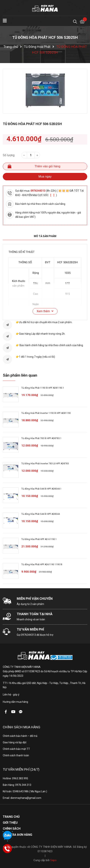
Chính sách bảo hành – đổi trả (20, 736)
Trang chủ (11, 817)
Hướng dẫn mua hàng (15, 702)
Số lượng (9, 155)
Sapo (53, 860)
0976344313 (38, 191)
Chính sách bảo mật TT (16, 749)
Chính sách (12, 829)
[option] (45, 91)
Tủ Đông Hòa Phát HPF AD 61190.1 (39, 539)
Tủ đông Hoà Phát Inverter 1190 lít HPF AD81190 (46, 413)
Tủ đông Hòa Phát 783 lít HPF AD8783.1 (41, 438)
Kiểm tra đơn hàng (17, 835)
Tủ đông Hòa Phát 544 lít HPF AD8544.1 (41, 489)
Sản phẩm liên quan (20, 375)
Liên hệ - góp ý (11, 695)
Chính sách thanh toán (16, 755)
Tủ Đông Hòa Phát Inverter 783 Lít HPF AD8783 (45, 464)
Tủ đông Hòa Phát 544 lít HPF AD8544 (41, 514)
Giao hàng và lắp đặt (15, 742)
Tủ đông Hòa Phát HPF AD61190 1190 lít (42, 565)
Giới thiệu (10, 823)
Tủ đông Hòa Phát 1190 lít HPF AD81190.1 (43, 388)
